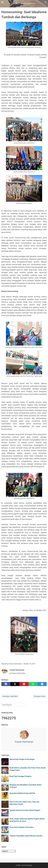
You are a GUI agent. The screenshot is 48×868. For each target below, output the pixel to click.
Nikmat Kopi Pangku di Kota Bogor (22, 759)
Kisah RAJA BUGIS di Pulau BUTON (22, 793)
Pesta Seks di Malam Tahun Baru (22, 827)
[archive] (9, 851)
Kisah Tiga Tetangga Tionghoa (20, 776)
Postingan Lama (39, 696)
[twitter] (15, 684)
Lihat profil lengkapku (24, 747)
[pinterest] (24, 684)
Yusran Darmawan (24, 742)
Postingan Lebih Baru (10, 696)
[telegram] (42, 684)
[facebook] (6, 684)
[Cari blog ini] (46, 2)
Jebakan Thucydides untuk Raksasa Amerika (26, 836)
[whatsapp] (33, 684)
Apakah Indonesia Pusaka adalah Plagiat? (25, 810)
